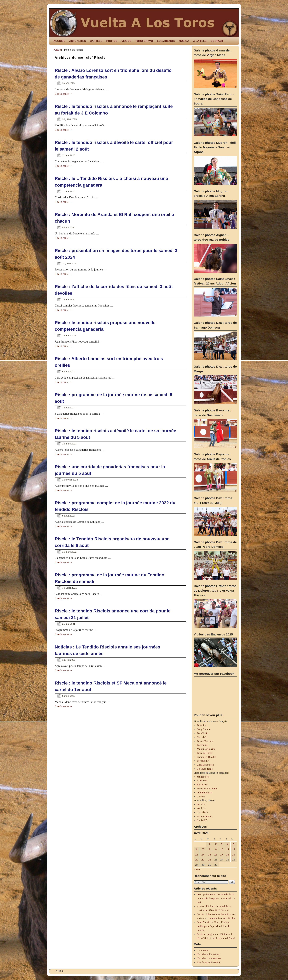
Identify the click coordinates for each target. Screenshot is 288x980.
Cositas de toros (205, 765)
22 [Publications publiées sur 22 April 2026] (210, 860)
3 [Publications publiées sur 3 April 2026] (222, 844)
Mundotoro (203, 777)
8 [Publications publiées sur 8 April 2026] (209, 849)
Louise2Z (202, 820)
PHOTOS (112, 41)
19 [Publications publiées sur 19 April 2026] (234, 855)
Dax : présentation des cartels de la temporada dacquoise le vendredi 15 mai (216, 898)
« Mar (197, 869)
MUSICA (184, 41)
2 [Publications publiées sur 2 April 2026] (216, 844)
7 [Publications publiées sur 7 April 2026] (203, 849)
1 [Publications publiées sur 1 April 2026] (209, 844)
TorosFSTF (203, 761)
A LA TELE (200, 41)
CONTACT (217, 41)
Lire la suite (64, 94)
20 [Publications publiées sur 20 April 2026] (197, 860)
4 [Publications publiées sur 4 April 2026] (227, 844)
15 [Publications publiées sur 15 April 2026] (210, 855)
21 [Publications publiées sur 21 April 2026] (203, 860)
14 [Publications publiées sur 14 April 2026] (203, 855)
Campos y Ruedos (206, 757)
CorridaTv (202, 812)
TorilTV (201, 808)
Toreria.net (202, 745)
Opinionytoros (204, 793)
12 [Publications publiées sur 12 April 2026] (234, 849)
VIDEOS (126, 41)
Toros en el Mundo (207, 789)
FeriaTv (201, 804)
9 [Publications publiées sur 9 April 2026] (216, 849)
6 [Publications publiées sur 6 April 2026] (197, 849)
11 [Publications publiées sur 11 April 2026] (228, 849)
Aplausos (202, 780)
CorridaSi (202, 737)
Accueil (58, 50)
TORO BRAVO (144, 41)
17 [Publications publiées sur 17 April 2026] (222, 855)
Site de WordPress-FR (208, 962)
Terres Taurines (205, 741)
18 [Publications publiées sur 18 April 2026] (228, 855)
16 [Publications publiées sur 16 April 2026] (216, 855)
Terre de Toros (204, 753)
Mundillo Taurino (206, 749)
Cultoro (201, 797)
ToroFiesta (202, 733)
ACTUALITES (78, 41)
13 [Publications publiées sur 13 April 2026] (197, 855)
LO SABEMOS (166, 41)
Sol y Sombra (204, 729)
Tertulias (201, 725)
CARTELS (96, 41)
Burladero (202, 785)
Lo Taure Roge (205, 769)
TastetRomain (204, 816)
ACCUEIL (59, 41)
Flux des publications (208, 954)
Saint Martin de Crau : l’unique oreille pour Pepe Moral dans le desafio (213, 926)
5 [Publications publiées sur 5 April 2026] (233, 844)
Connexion (203, 950)
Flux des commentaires (209, 958)
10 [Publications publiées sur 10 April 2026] (222, 849)
